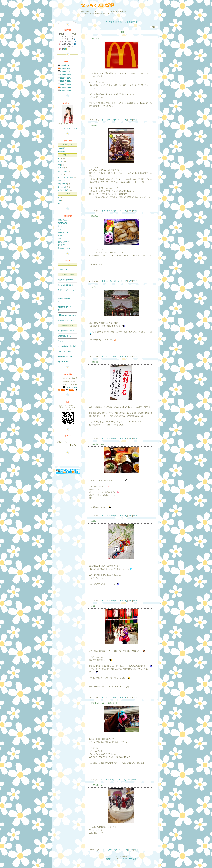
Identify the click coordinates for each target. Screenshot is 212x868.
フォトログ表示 (70, 387)
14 (129, 859)
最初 (108, 859)
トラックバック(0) (109, 120)
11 (121, 859)
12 (124, 859)
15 (131, 859)
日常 (130, 120)
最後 (135, 859)
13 (126, 859)
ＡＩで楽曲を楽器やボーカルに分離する (121, 22)
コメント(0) (122, 120)
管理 (135, 120)
